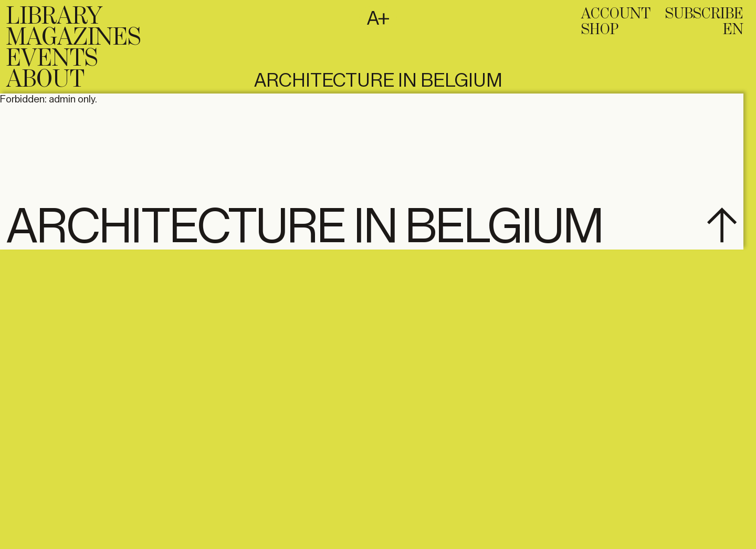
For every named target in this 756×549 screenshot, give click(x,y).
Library (54, 17)
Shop (600, 30)
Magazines (73, 38)
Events (52, 59)
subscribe (704, 14)
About (45, 80)
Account (616, 14)
